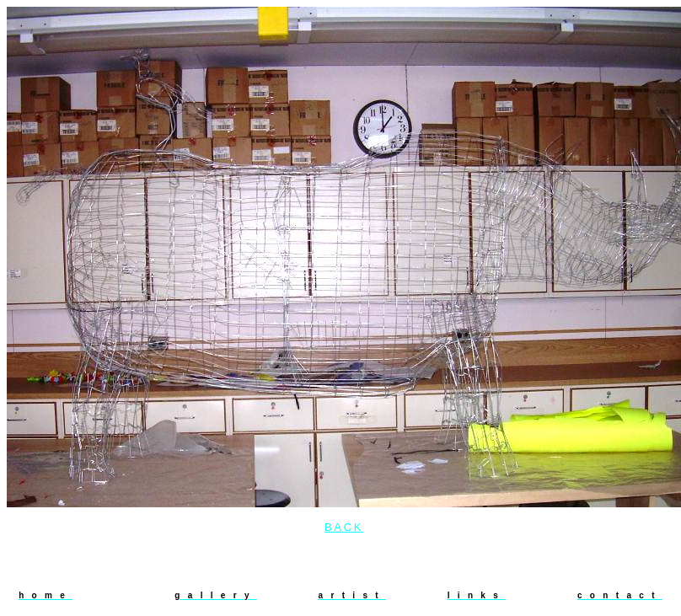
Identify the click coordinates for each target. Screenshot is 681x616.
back (344, 527)
